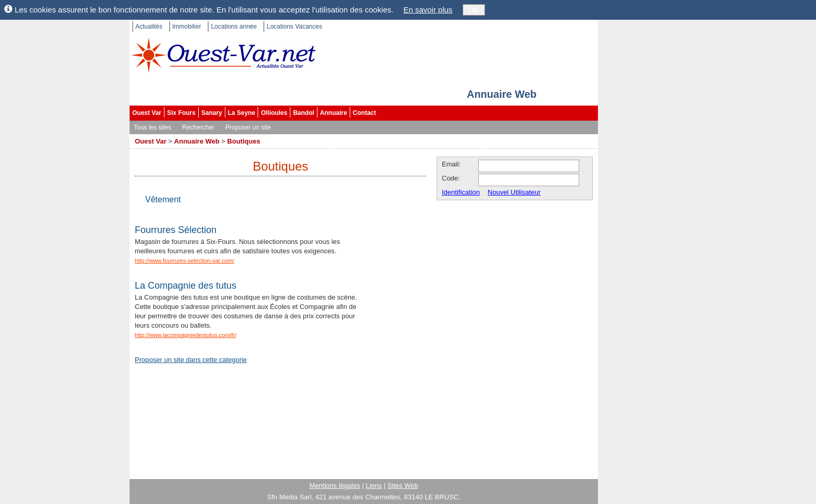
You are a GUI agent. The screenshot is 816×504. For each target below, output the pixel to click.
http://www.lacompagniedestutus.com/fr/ (186, 335)
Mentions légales (335, 486)
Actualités (149, 27)
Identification (461, 192)
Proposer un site (248, 127)
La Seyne (242, 113)
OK (474, 10)
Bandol (304, 113)
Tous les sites (152, 127)
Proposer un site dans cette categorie (191, 360)
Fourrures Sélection (176, 230)
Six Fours (181, 113)
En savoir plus (428, 10)
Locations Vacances (294, 27)
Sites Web (403, 486)
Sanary (212, 113)
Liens (374, 486)
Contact (365, 113)
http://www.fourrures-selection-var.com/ (184, 261)
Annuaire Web (197, 141)
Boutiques (244, 141)
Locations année (234, 27)
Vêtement (163, 199)
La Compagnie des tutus (186, 286)
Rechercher (198, 127)
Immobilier (187, 27)
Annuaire (334, 113)
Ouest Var (147, 113)
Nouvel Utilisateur (514, 192)
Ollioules (274, 113)
